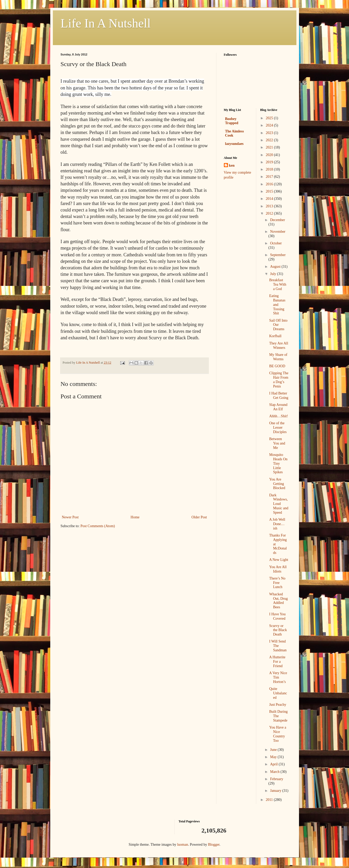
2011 (270, 800)
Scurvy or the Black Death (278, 630)
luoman (183, 845)
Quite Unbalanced (278, 693)
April (274, 764)
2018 (270, 169)
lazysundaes (234, 144)
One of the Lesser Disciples (278, 428)
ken (232, 165)
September (278, 255)
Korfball (275, 336)
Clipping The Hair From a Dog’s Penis (279, 380)
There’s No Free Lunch (277, 583)
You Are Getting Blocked (277, 484)
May (274, 757)
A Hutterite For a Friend (277, 662)
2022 (270, 140)
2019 (270, 162)
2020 (270, 155)
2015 (270, 191)
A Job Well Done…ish (277, 524)
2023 (270, 133)
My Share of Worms (278, 357)
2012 (270, 213)
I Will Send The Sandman (278, 646)
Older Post (199, 517)
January (276, 791)
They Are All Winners (279, 345)
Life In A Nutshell (106, 23)
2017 (270, 177)
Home (135, 517)
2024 (270, 125)
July (273, 274)
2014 (270, 199)
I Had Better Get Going (279, 396)
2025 (270, 118)
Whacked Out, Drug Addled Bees (279, 601)
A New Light (279, 560)
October (276, 243)
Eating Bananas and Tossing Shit (277, 305)
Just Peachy (278, 705)
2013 (270, 206)
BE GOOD (277, 366)
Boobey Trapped (232, 121)
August (276, 267)
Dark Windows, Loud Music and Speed (279, 504)
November (278, 232)
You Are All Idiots (278, 569)
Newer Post (70, 517)
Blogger (214, 845)
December (277, 220)
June (274, 750)
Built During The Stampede (278, 716)
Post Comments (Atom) (98, 526)
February (277, 779)
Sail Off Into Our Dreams (278, 325)
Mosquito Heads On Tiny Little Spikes (278, 463)
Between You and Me (277, 443)
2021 (270, 147)
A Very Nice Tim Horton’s (278, 677)
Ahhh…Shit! (279, 416)
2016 (270, 184)
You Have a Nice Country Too (278, 734)
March (275, 772)
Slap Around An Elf (278, 407)
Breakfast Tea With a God (278, 284)
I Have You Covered (277, 616)
